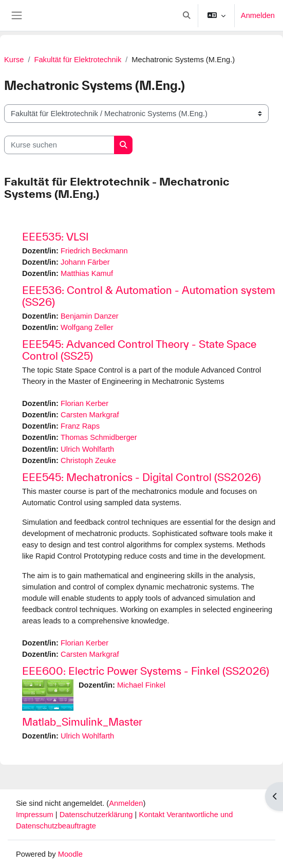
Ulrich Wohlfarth (87, 449)
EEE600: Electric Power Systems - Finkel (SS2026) (146, 671)
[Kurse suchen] (59, 145)
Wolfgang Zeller (87, 327)
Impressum (36, 815)
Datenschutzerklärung (97, 815)
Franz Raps (80, 426)
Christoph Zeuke (88, 460)
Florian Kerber (84, 403)
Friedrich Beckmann (94, 251)
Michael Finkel (141, 685)
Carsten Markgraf (90, 415)
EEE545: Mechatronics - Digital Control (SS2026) (141, 477)
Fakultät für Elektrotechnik (78, 60)
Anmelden (258, 15)
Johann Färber (85, 262)
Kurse (14, 60)
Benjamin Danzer (90, 316)
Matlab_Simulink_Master (82, 722)
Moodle (70, 854)
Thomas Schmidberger (99, 437)
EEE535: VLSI (55, 237)
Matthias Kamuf (87, 273)
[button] (186, 15)
